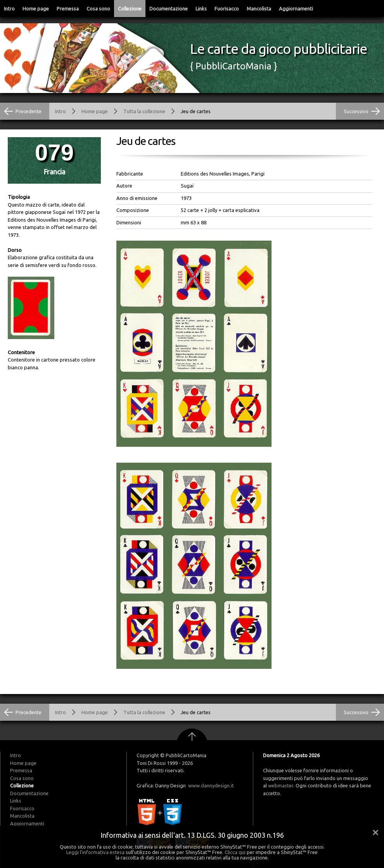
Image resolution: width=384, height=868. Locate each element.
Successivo (356, 111)
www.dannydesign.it (211, 785)
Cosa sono (98, 9)
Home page (36, 9)
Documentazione (169, 9)
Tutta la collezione (144, 111)
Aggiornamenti (296, 9)
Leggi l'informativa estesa (95, 852)
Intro (9, 9)
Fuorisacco (227, 9)
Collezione (130, 9)
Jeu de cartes (196, 111)
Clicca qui (235, 852)
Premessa (68, 9)
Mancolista (259, 9)
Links (201, 9)
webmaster (281, 785)
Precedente (29, 111)
